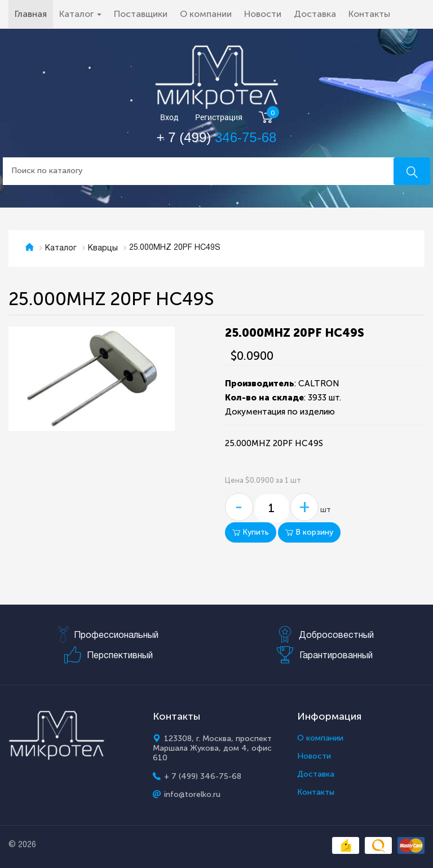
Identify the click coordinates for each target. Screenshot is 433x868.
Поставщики (141, 14)
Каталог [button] (80, 14)
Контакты (369, 14)
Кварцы (103, 248)
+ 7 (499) (217, 137)
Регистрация (219, 118)
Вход (169, 118)
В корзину (309, 532)
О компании (206, 14)
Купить (251, 532)
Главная (34, 14)
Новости (263, 14)
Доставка (315, 14)
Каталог (61, 248)
